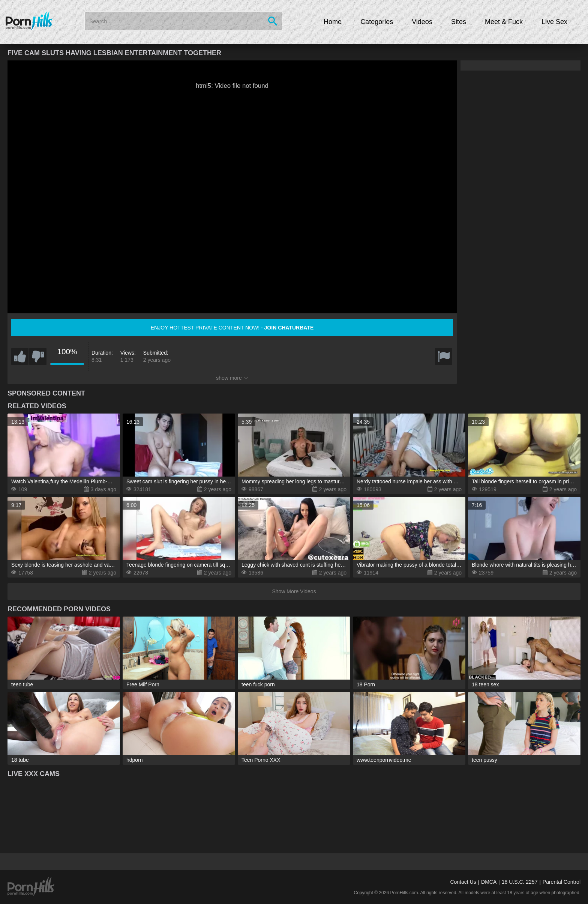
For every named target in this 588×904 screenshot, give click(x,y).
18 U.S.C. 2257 (520, 882)
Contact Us (463, 882)
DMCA (489, 882)
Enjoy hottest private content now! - (232, 328)
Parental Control (562, 882)
